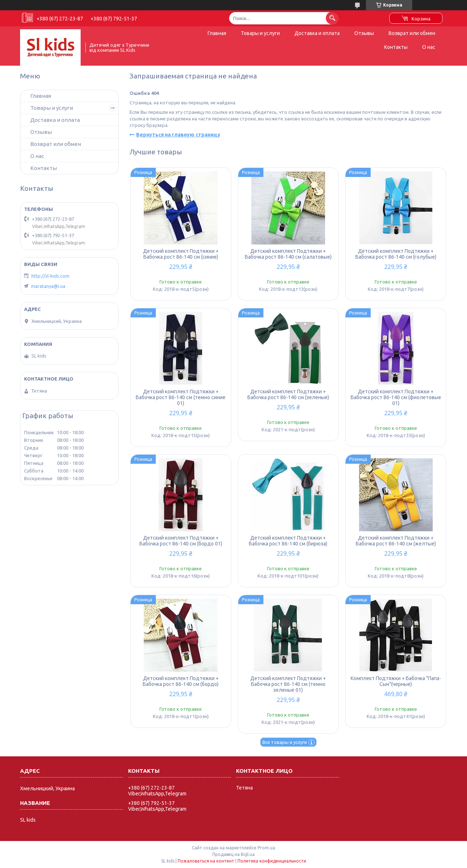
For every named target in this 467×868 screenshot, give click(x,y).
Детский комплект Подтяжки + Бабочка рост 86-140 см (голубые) (396, 254)
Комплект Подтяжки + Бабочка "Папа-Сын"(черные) (396, 681)
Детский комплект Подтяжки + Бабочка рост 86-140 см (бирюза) (288, 541)
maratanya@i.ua (48, 286)
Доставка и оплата (317, 33)
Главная (217, 33)
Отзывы (364, 33)
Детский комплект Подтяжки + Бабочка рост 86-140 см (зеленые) (288, 394)
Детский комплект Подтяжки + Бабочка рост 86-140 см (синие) (181, 254)
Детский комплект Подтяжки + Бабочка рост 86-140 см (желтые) (396, 541)
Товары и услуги (260, 33)
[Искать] (332, 18)
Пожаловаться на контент (206, 861)
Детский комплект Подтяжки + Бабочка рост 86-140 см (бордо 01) (181, 541)
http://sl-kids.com (50, 276)
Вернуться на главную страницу (178, 135)
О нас (429, 47)
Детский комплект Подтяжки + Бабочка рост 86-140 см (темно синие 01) (181, 397)
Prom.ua (266, 848)
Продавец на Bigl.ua (233, 854)
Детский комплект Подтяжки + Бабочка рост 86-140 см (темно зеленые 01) (288, 684)
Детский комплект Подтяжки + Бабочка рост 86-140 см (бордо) (181, 681)
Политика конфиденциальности (272, 861)
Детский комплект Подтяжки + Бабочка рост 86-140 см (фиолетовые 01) (396, 397)
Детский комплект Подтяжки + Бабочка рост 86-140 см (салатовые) (288, 254)
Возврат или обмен (412, 33)
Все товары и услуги (285, 742)
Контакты (396, 47)
